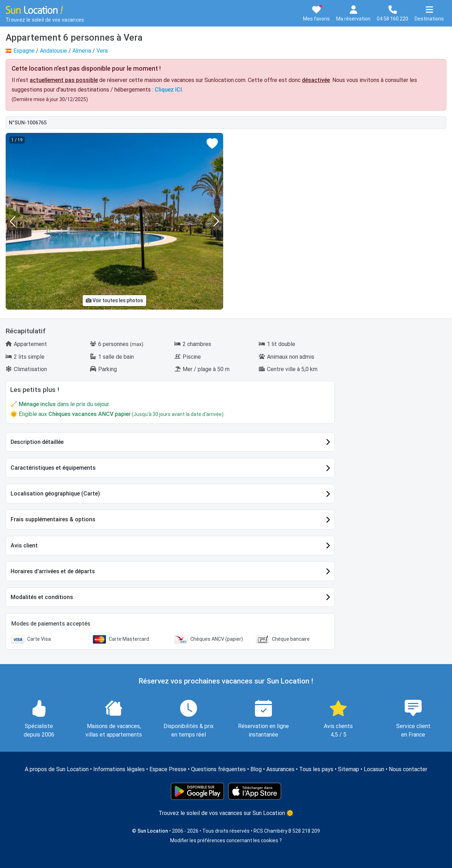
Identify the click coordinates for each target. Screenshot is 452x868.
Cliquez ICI (168, 90)
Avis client (24, 546)
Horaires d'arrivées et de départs (53, 571)
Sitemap (349, 769)
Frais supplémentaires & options (53, 519)
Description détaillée (37, 442)
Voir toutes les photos (114, 300)
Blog (256, 769)
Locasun (374, 769)
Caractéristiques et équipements (53, 468)
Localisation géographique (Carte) (55, 494)
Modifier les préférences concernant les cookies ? (226, 840)
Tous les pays (316, 769)
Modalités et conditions (42, 597)
